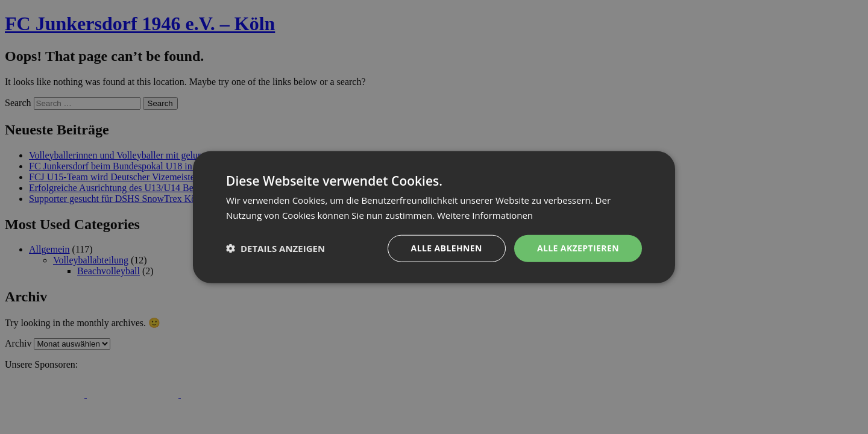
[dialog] (434, 217)
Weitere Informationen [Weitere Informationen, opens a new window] (485, 215)
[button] (275, 248)
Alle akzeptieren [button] (578, 248)
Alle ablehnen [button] (447, 248)
